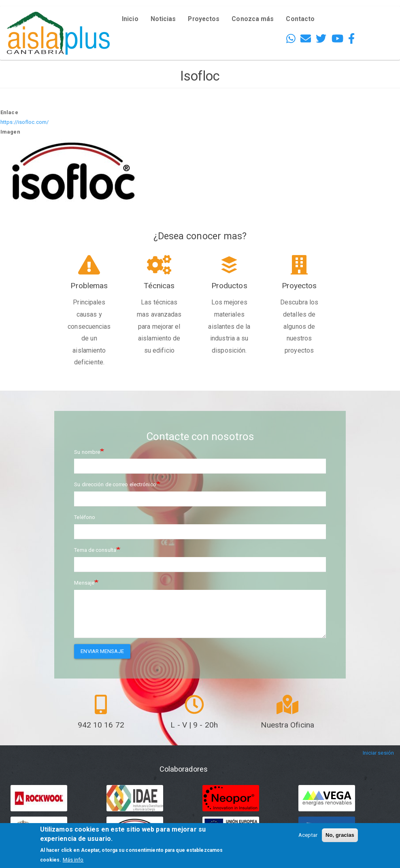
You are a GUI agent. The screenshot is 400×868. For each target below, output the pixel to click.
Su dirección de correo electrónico (115, 484)
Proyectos (204, 19)
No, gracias (340, 835)
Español (376, 24)
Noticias (163, 19)
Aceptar (308, 835)
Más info (73, 860)
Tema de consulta (95, 550)
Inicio (130, 19)
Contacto (300, 19)
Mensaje (84, 583)
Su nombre (87, 452)
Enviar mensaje (102, 651)
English (375, 13)
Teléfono (85, 517)
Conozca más (253, 19)
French (374, 36)
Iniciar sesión (378, 753)
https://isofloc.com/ (24, 122)
